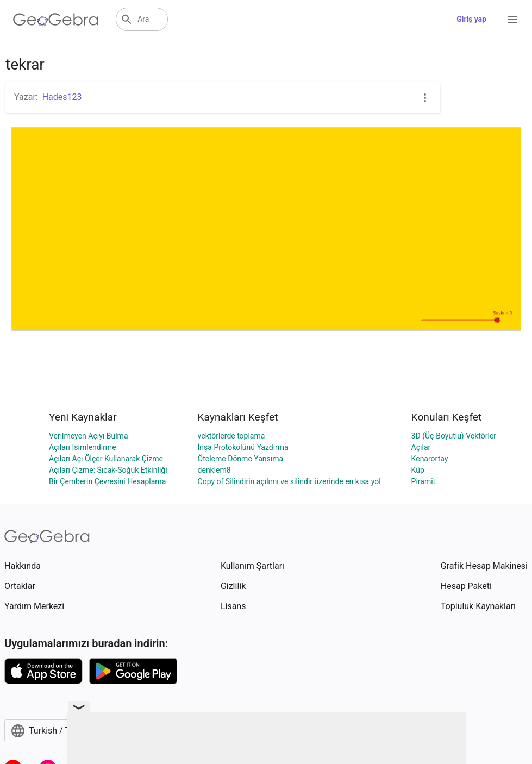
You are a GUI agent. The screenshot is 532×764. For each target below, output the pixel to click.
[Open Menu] (512, 20)
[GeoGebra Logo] (56, 20)
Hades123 (62, 97)
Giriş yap (471, 19)
